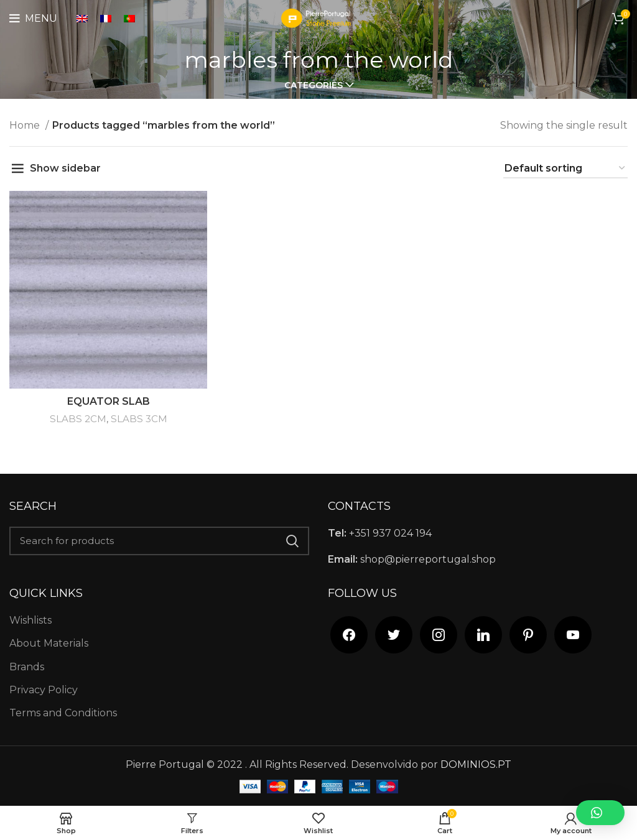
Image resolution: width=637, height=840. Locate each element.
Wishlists (30, 620)
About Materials (49, 643)
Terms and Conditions (63, 713)
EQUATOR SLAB (109, 401)
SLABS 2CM (78, 419)
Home (26, 125)
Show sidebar (65, 168)
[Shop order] (565, 169)
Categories (314, 85)
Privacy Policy (44, 690)
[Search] (159, 541)
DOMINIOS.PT (476, 764)
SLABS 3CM (139, 419)
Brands (27, 667)
